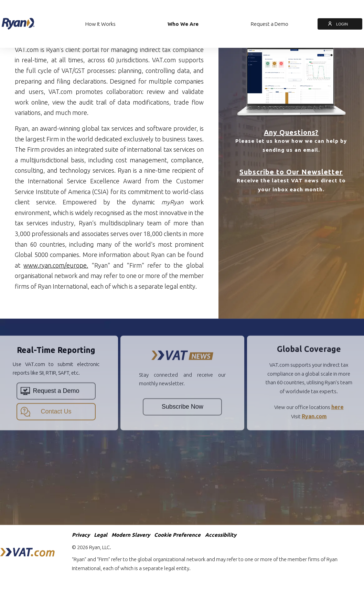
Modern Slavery (131, 535)
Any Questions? (291, 132)
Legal (101, 535)
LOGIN (340, 24)
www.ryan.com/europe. (56, 265)
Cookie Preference (177, 535)
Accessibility (221, 535)
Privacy (81, 535)
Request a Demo (270, 24)
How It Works (100, 24)
